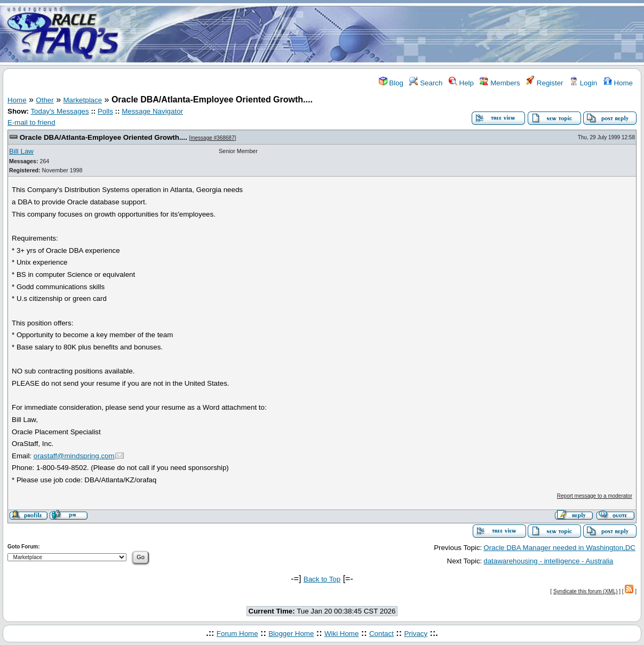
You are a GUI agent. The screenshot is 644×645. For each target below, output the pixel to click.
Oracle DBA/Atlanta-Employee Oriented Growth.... (104, 137)
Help (461, 83)
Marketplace (83, 100)
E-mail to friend (31, 122)
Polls (105, 111)
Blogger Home (291, 634)
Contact (381, 634)
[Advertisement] (385, 34)
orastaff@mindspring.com (74, 456)
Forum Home (237, 634)
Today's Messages (59, 111)
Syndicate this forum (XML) (586, 591)
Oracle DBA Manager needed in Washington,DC (559, 548)
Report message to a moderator (595, 496)
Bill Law (21, 151)
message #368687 (212, 138)
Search (426, 83)
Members (500, 83)
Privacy (416, 634)
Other (45, 100)
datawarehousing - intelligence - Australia (548, 561)
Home (618, 83)
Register (544, 83)
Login (583, 83)
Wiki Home (341, 634)
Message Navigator (152, 111)
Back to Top (322, 579)
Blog (391, 83)
